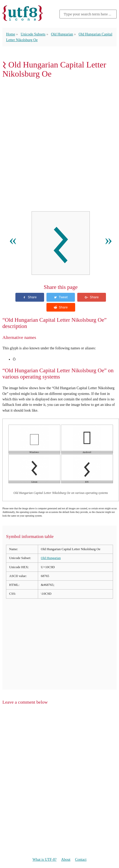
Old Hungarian (62, 34)
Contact (81, 859)
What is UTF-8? (44, 859)
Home (11, 34)
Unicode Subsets (33, 34)
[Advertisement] (59, 146)
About (66, 859)
